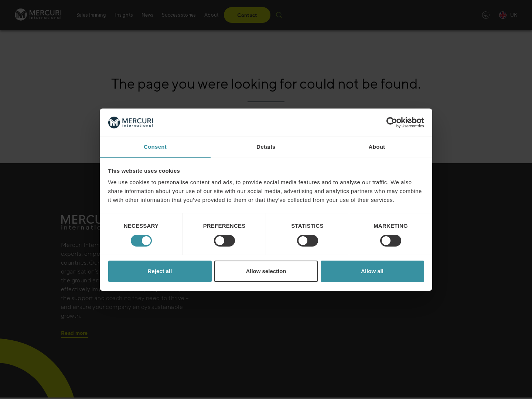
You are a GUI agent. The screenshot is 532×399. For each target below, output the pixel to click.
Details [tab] (266, 147)
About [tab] (377, 147)
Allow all (372, 271)
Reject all (160, 271)
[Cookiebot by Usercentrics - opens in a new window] (392, 122)
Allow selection (266, 271)
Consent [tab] (155, 147)
